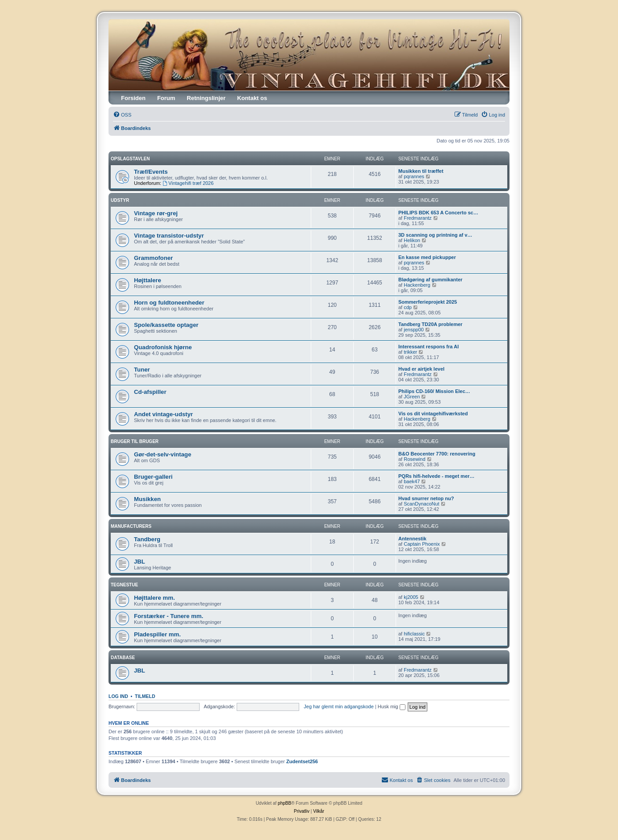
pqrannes (414, 176)
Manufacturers (131, 526)
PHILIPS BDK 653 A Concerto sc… (438, 213)
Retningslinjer (206, 98)
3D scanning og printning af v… (435, 235)
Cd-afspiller (150, 392)
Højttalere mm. (154, 598)
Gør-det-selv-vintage (163, 454)
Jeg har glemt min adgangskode (339, 706)
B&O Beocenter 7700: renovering (437, 454)
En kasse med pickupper (427, 257)
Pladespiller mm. (157, 634)
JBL (140, 562)
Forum (166, 98)
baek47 (412, 481)
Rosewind (414, 459)
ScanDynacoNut (422, 504)
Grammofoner (153, 258)
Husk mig (392, 706)
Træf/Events (151, 172)
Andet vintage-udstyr (163, 414)
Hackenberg (417, 285)
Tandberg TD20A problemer (430, 324)
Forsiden (133, 98)
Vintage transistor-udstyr (169, 236)
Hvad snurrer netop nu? (426, 498)
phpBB (284, 803)
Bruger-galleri (153, 477)
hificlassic (414, 634)
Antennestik (412, 539)
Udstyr (120, 200)
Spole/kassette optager (166, 325)
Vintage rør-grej (156, 213)
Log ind (118, 696)
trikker (410, 352)
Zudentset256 (302, 761)
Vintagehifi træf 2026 (188, 183)
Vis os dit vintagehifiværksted (433, 414)
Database (123, 658)
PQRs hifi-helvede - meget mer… (436, 476)
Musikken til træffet (421, 171)
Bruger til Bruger (135, 441)
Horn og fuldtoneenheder (169, 303)
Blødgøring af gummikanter (430, 280)
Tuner (142, 370)
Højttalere (148, 280)
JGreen (412, 397)
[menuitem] (122, 115)
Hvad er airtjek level (421, 369)
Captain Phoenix (422, 544)
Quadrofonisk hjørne (163, 347)
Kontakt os (252, 98)
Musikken (147, 499)
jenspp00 (414, 330)
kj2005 (411, 597)
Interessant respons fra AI (428, 347)
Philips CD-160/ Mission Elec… (434, 391)
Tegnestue (124, 585)
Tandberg (147, 539)
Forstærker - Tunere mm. (169, 616)
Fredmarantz (418, 218)
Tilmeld (145, 696)
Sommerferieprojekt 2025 (428, 302)
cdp (408, 307)
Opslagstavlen (130, 159)
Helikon (412, 240)
